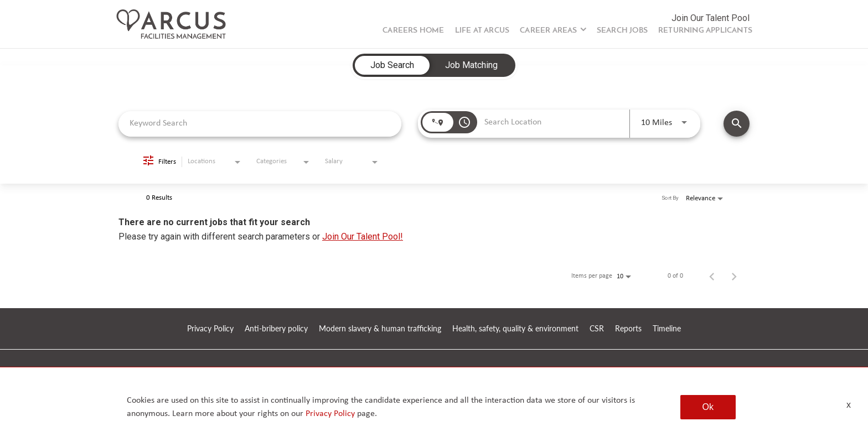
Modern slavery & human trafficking (380, 329)
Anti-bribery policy (276, 329)
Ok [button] (708, 407)
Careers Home (413, 31)
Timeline (667, 329)
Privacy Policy (210, 329)
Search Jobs (622, 31)
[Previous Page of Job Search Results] (712, 276)
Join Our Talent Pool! (363, 237)
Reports (628, 329)
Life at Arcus (482, 31)
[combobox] (260, 124)
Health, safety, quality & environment (515, 329)
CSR (597, 329)
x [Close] (849, 405)
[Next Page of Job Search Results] (734, 276)
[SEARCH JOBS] (737, 124)
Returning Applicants (705, 31)
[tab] (392, 65)
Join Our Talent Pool (711, 18)
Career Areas (548, 31)
